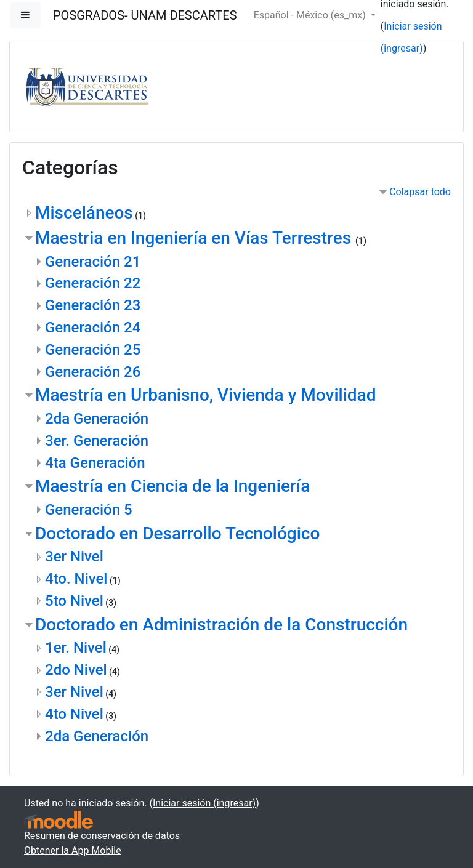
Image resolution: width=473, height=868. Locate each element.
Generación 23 (93, 305)
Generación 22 (93, 283)
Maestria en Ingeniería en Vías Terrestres (195, 238)
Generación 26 (93, 372)
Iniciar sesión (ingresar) (204, 803)
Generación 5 (89, 510)
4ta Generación (95, 463)
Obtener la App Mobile (73, 850)
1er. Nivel (76, 648)
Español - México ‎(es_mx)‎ (311, 15)
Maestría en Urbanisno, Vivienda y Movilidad (205, 395)
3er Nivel (74, 557)
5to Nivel (74, 601)
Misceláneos (84, 213)
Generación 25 (93, 350)
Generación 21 (93, 262)
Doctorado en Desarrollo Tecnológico (177, 533)
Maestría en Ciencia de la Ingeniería (172, 486)
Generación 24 (93, 328)
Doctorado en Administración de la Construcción (221, 625)
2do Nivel (76, 670)
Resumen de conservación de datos (102, 836)
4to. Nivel (76, 579)
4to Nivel (74, 714)
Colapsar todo (420, 192)
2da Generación (97, 419)
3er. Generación (97, 441)
